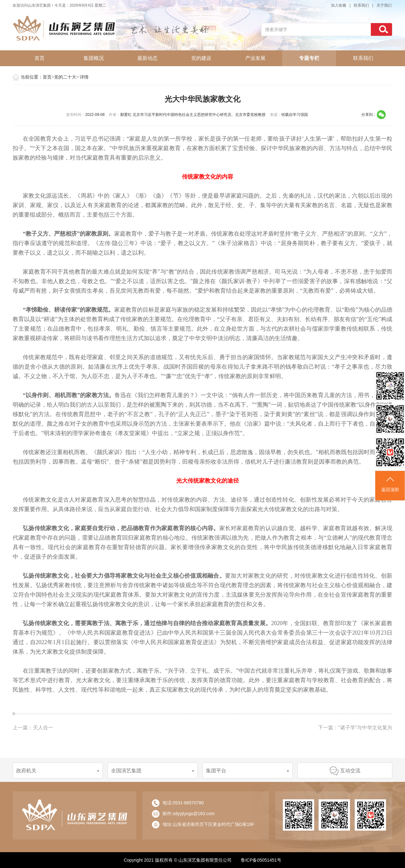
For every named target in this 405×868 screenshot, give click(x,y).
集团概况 (94, 58)
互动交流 (345, 771)
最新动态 (147, 58)
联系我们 (361, 5)
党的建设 (201, 58)
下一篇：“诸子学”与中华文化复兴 (355, 728)
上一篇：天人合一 (33, 728)
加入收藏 (339, 5)
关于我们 (384, 5)
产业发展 (255, 58)
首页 (40, 58)
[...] (316, 29)
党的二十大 (65, 77)
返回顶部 (390, 484)
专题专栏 (309, 58)
